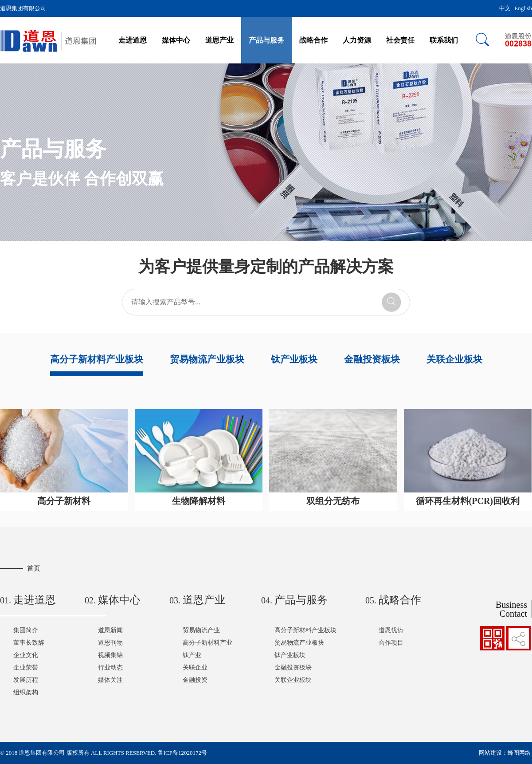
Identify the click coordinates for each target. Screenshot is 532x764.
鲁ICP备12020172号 (182, 753)
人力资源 (357, 40)
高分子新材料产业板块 (97, 359)
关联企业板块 (454, 359)
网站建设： (493, 753)
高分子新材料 (64, 501)
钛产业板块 (294, 359)
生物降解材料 (199, 501)
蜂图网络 (519, 753)
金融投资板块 (372, 359)
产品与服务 (266, 40)
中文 (505, 8)
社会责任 (400, 40)
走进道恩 (133, 40)
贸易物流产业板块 (207, 359)
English (523, 8)
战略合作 (313, 40)
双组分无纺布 (333, 501)
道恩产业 (219, 40)
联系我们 (444, 40)
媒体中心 (176, 40)
